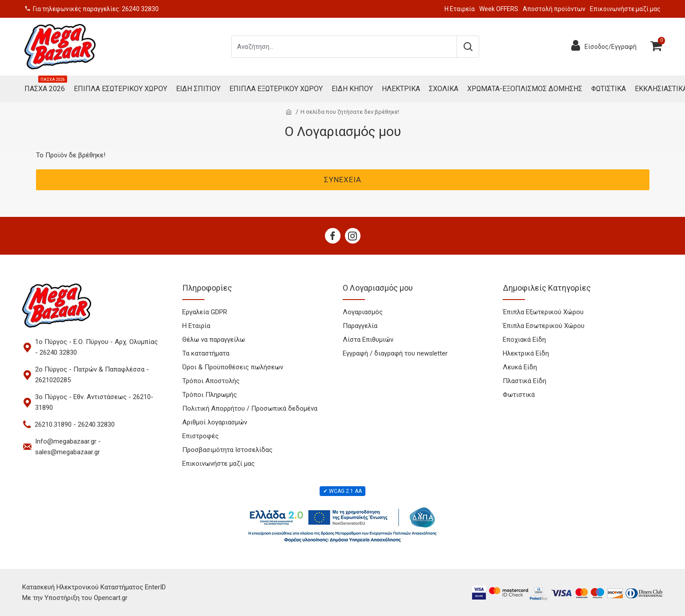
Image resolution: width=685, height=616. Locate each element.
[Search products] (344, 47)
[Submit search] (468, 47)
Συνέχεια (343, 180)
